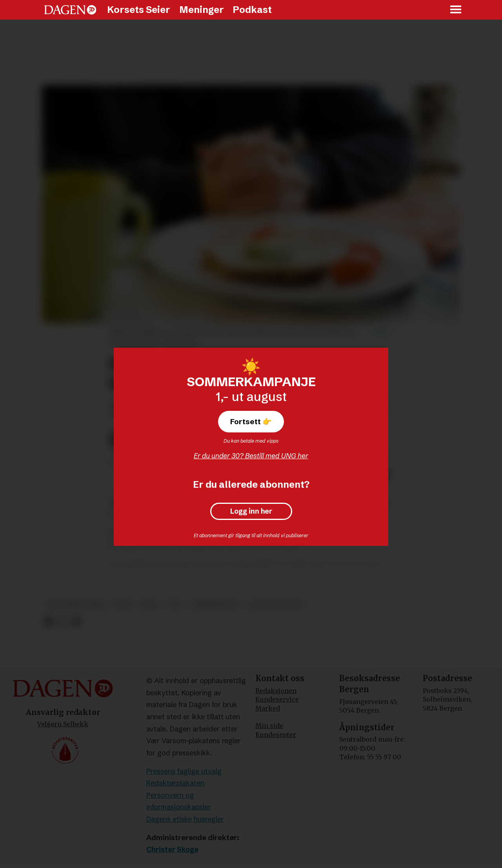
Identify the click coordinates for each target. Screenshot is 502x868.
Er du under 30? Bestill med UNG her (251, 456)
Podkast (252, 10)
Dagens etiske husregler (185, 819)
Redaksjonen (276, 691)
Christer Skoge (172, 849)
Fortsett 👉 (251, 421)
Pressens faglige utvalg (184, 771)
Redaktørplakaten (175, 783)
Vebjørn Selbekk (63, 724)
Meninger (202, 10)
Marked (268, 708)
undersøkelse (215, 604)
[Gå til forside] (70, 10)
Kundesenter (276, 735)
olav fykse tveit (276, 604)
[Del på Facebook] (48, 622)
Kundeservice (277, 699)
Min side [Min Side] (269, 726)
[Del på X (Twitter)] (63, 622)
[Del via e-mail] (76, 622)
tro (174, 604)
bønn (123, 604)
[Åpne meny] (456, 10)
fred (150, 604)
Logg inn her (251, 511)
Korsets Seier (139, 10)
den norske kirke (75, 604)
